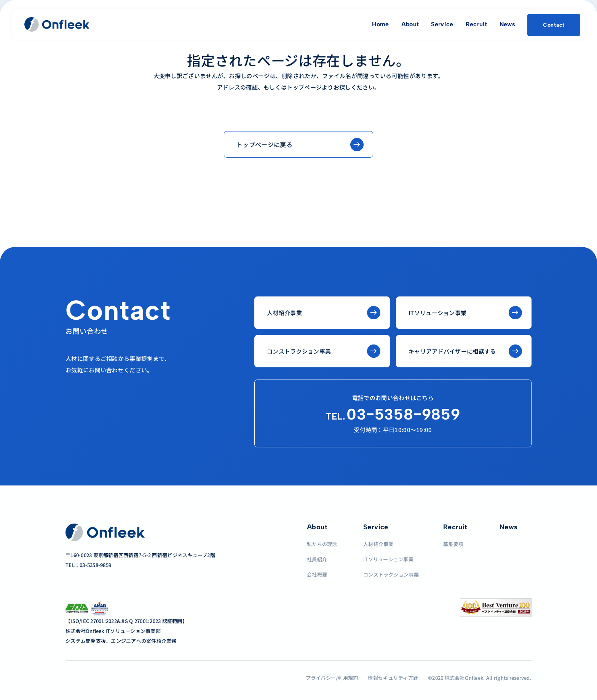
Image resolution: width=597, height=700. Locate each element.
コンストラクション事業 (391, 574)
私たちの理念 (322, 544)
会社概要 (317, 574)
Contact (554, 25)
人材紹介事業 (378, 544)
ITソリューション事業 (388, 559)
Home (380, 24)
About (410, 24)
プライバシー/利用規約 (332, 678)
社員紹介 (317, 559)
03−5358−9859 (393, 414)
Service (442, 24)
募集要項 (453, 544)
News (507, 24)
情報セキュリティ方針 (393, 678)
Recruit (476, 24)
